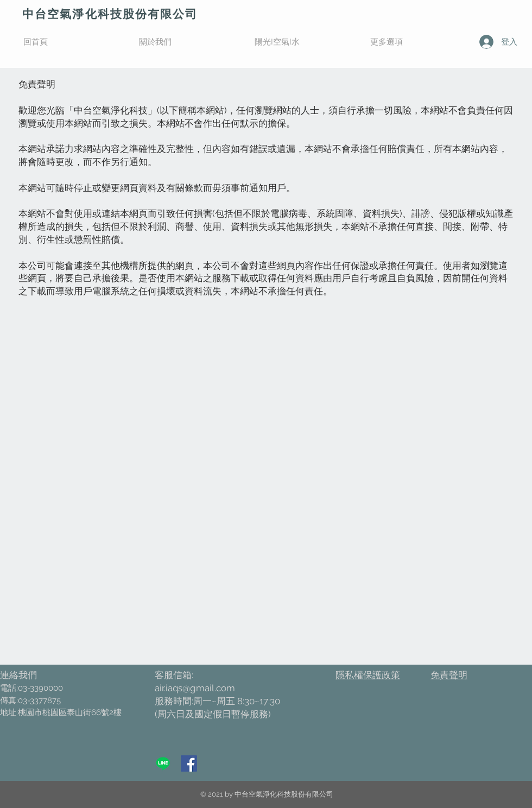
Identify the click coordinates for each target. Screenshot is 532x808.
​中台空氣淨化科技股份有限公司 (110, 14)
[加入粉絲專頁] (189, 763)
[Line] (163, 763)
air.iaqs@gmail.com (195, 688)
